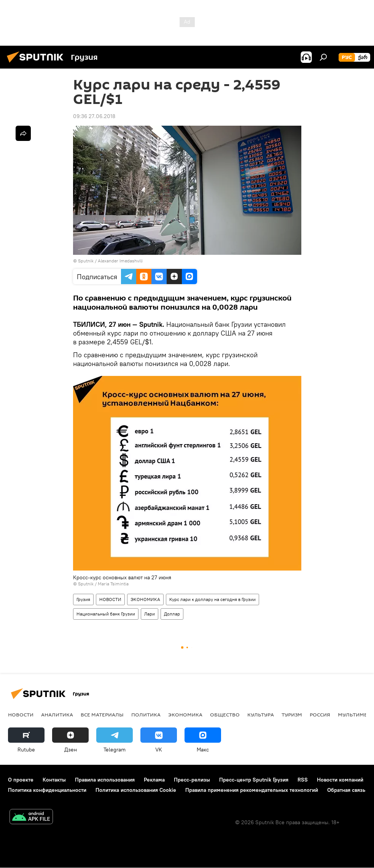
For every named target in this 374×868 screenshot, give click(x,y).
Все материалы (102, 715)
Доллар (172, 614)
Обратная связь (346, 790)
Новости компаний (340, 780)
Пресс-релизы (192, 780)
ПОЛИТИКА (146, 715)
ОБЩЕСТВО (225, 715)
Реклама (154, 780)
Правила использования (105, 780)
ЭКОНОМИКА (145, 599)
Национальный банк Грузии (106, 614)
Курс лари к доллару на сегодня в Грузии (212, 599)
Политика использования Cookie (136, 790)
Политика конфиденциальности (47, 790)
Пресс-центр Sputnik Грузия (254, 780)
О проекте (21, 780)
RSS (303, 780)
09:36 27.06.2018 (94, 116)
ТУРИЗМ (292, 715)
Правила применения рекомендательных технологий (252, 790)
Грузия (83, 599)
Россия (320, 715)
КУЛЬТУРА (261, 715)
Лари (150, 614)
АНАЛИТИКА (57, 715)
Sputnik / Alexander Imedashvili (110, 261)
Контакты (54, 780)
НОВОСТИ (110, 599)
